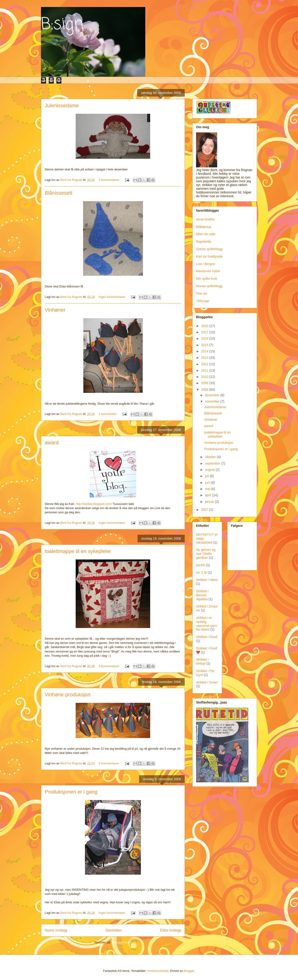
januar (210, 502)
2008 (205, 390)
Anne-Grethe (205, 219)
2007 (205, 510)
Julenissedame (62, 105)
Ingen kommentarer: (112, 297)
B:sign (62, 24)
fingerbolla (204, 242)
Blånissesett (59, 193)
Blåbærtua (204, 227)
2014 (205, 351)
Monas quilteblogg (209, 286)
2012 (205, 364)
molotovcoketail (158, 971)
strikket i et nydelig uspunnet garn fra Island (207, 624)
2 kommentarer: (110, 763)
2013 (205, 358)
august (210, 470)
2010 (205, 377)
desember (213, 395)
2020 (205, 326)
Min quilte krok (207, 279)
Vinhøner (55, 310)
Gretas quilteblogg (209, 249)
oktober (211, 457)
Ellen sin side (206, 234)
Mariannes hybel (208, 271)
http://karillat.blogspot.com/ (94, 504)
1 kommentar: (108, 414)
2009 (205, 383)
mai (208, 489)
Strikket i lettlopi (202, 661)
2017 (205, 332)
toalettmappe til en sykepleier (78, 551)
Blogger (189, 971)
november (213, 401)
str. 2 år (201, 573)
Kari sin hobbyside (209, 256)
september (213, 463)
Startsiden (113, 930)
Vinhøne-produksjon (68, 695)
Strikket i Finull (207, 637)
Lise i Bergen (206, 264)
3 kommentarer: (110, 180)
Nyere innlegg (56, 930)
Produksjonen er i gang (71, 792)
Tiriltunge (203, 301)
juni (208, 483)
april (208, 495)
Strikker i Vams (207, 580)
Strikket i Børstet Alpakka (202, 595)
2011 (205, 370)
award (52, 443)
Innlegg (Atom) (122, 942)
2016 (205, 338)
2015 (205, 345)
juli (207, 476)
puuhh (201, 565)
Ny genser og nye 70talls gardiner (206, 554)
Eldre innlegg (171, 930)
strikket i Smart (207, 682)
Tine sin (202, 293)
